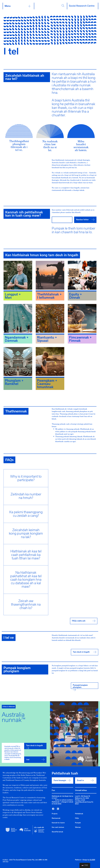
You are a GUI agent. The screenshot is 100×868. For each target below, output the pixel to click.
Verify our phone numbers (64, 800)
